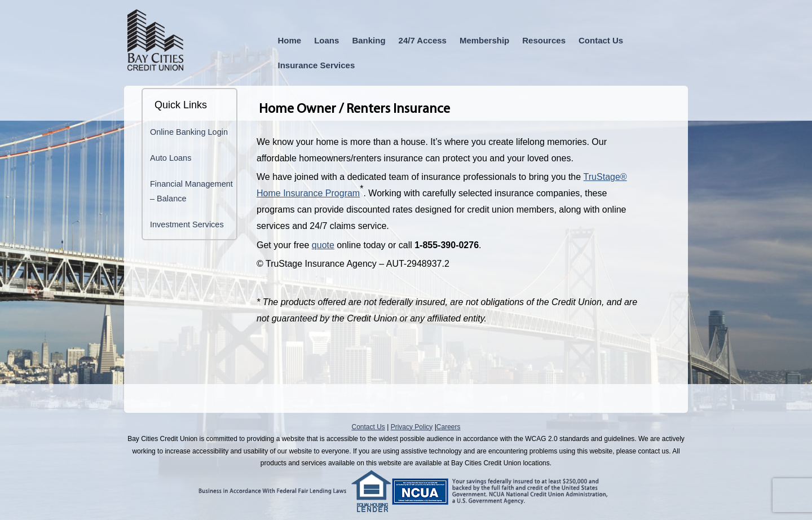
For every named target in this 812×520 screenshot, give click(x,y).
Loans (326, 40)
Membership (484, 40)
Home (290, 40)
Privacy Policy (412, 427)
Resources (544, 40)
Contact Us (601, 40)
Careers (449, 427)
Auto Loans (171, 158)
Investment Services (187, 224)
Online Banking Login (189, 132)
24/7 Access (423, 40)
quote (323, 245)
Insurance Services (317, 65)
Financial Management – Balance (191, 191)
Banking (369, 40)
